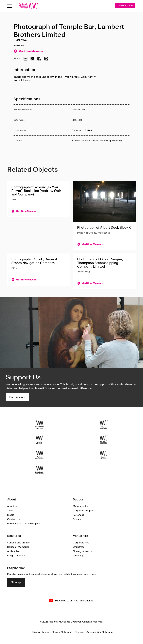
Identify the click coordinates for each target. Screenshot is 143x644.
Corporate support (83, 511)
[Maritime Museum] (104, 440)
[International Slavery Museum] (39, 440)
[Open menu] (10, 6)
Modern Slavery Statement (57, 632)
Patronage (79, 515)
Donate (77, 519)
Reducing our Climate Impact (24, 524)
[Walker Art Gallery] (39, 455)
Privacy (36, 632)
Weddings (79, 556)
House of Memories (18, 547)
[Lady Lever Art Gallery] (39, 470)
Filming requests (82, 551)
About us (12, 506)
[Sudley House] (104, 455)
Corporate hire (81, 543)
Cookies (79, 632)
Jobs (10, 511)
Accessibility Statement (100, 632)
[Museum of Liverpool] (39, 425)
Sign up (16, 583)
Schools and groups (18, 543)
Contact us (13, 519)
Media (11, 515)
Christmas (79, 547)
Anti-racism (14, 551)
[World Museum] (104, 425)
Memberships (81, 506)
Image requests (16, 556)
